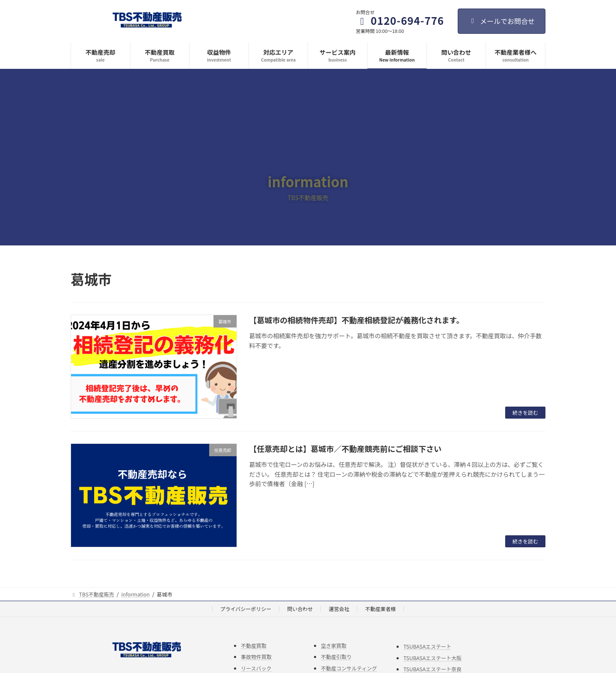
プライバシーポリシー (246, 609)
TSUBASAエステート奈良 (432, 669)
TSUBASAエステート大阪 (432, 657)
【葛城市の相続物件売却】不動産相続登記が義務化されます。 (356, 320)
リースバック (256, 668)
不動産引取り (336, 657)
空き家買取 (334, 645)
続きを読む (525, 412)
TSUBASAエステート (427, 646)
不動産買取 (254, 645)
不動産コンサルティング (349, 668)
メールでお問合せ (502, 21)
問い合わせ (300, 609)
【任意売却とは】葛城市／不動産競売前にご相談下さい (345, 449)
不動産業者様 (380, 609)
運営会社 (339, 609)
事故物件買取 (256, 657)
